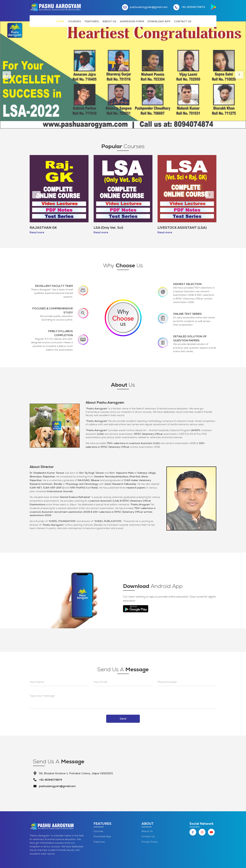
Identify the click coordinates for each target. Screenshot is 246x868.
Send (123, 719)
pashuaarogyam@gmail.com (57, 786)
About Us (109, 21)
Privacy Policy (150, 842)
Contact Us (183, 21)
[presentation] (7, 75)
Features (92, 21)
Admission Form (132, 21)
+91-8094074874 (51, 780)
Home (60, 21)
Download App (159, 21)
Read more (37, 232)
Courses (75, 21)
